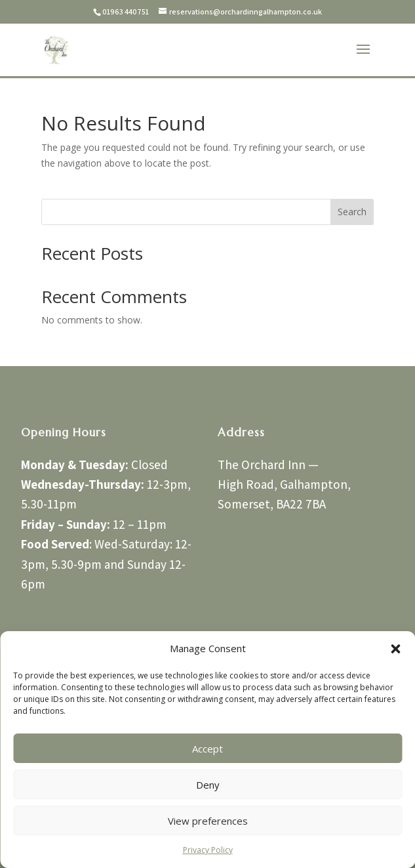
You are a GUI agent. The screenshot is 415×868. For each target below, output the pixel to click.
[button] (395, 649)
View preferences (208, 821)
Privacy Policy (208, 850)
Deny (208, 785)
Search (352, 212)
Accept (207, 749)
